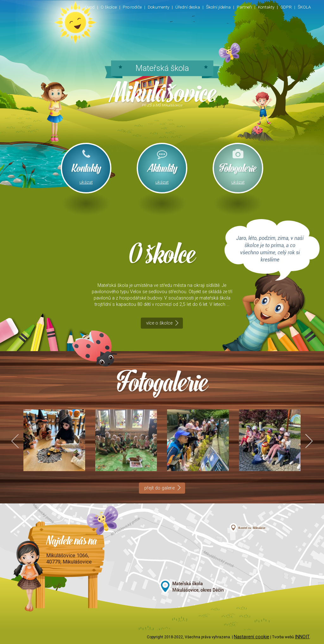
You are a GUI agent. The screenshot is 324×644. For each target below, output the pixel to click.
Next (305, 441)
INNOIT (302, 637)
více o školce (159, 323)
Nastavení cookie (252, 637)
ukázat (86, 182)
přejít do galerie (159, 488)
